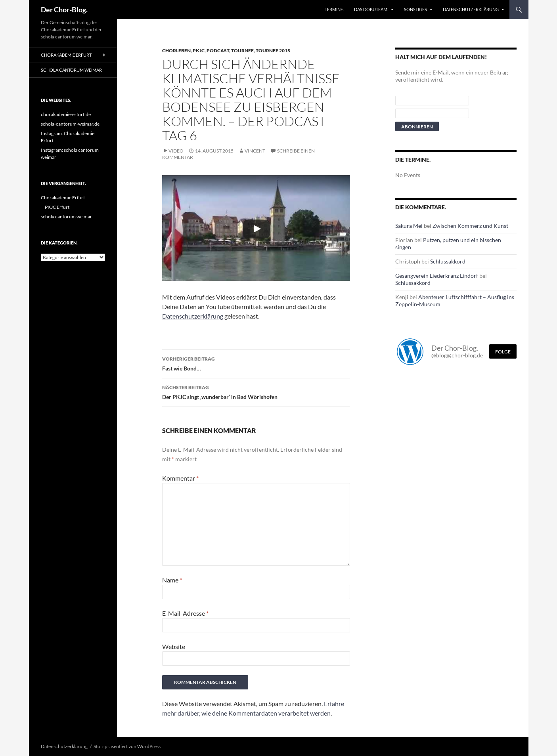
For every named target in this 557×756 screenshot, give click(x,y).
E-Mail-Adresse (185, 613)
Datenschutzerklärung (471, 9)
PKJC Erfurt (57, 207)
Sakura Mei (409, 226)
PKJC (199, 51)
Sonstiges (415, 9)
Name (172, 580)
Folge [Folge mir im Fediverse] (503, 352)
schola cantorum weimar (71, 70)
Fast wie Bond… (256, 363)
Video (176, 151)
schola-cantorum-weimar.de (70, 124)
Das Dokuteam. (371, 9)
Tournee (242, 51)
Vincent (255, 151)
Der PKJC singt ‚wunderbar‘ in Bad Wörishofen (256, 391)
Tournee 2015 (273, 51)
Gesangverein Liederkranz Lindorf (437, 276)
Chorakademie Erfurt (66, 55)
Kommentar (180, 478)
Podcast (218, 51)
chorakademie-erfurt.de (66, 114)
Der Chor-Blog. (64, 10)
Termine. (334, 9)
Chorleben (176, 51)
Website (174, 646)
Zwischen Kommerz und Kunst (470, 226)
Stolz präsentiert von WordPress (127, 746)
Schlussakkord (448, 261)
